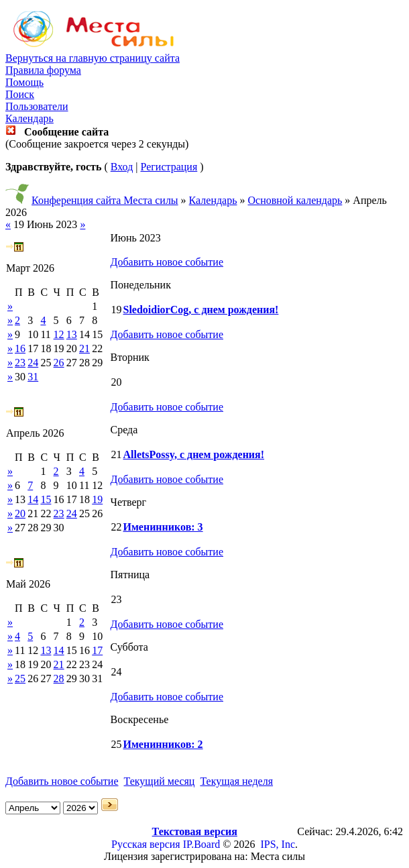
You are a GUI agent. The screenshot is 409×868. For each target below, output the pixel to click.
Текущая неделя (236, 781)
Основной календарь (295, 200)
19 (97, 499)
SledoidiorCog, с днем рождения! (200, 310)
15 (46, 499)
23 (20, 363)
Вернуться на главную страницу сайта (93, 58)
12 (59, 334)
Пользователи (37, 106)
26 (59, 363)
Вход (122, 167)
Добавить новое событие (167, 262)
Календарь (30, 118)
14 (33, 499)
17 (97, 650)
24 (33, 363)
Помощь (24, 82)
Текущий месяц (160, 781)
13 (72, 334)
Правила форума (43, 70)
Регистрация (169, 167)
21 (84, 348)
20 (20, 513)
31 (33, 377)
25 (20, 679)
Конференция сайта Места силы (105, 200)
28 (59, 679)
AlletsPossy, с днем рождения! (193, 454)
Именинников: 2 (163, 744)
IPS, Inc (278, 844)
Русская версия (146, 844)
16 (20, 348)
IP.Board (202, 844)
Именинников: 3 (163, 527)
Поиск (20, 94)
